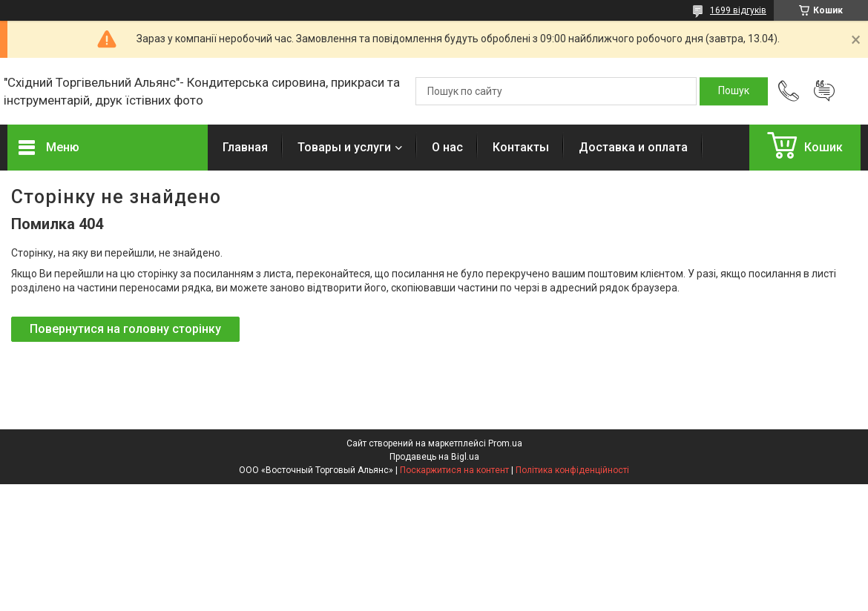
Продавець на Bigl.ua (434, 457)
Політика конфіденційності (572, 470)
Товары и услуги (344, 147)
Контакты (521, 147)
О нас (447, 147)
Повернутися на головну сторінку (125, 329)
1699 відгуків (738, 10)
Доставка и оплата (633, 147)
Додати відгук (824, 91)
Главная (245, 147)
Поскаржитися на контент (454, 470)
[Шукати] (734, 91)
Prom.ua (505, 443)
